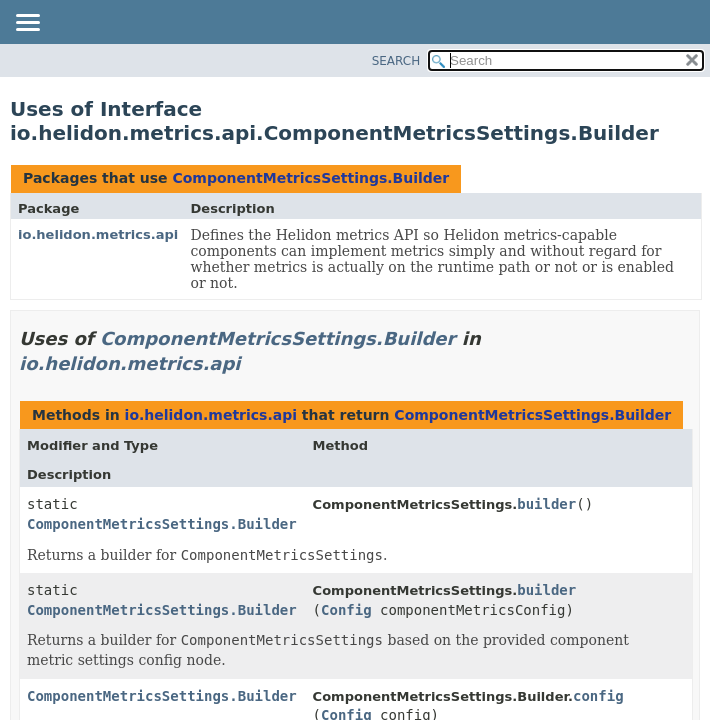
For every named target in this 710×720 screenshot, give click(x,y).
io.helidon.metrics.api (98, 234)
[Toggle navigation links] (27, 24)
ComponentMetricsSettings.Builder (310, 178)
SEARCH (396, 61)
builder (546, 504)
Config (346, 610)
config (598, 696)
